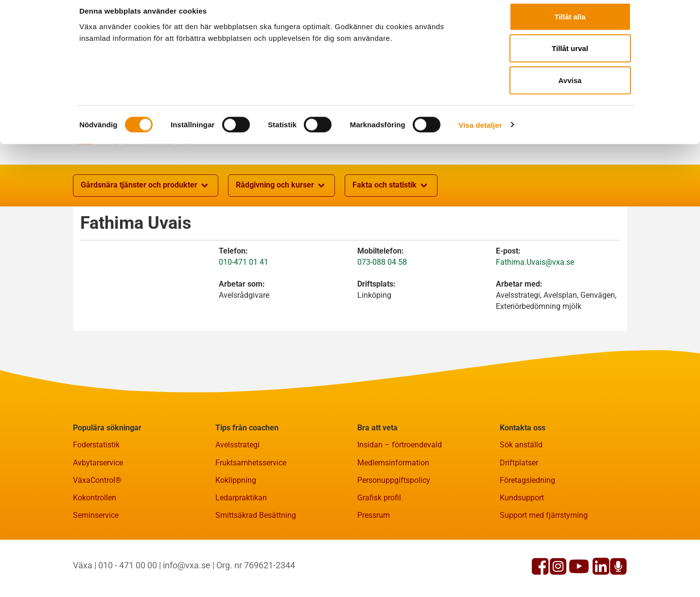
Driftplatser (519, 510)
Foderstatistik (96, 492)
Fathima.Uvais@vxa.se (535, 310)
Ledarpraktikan (241, 545)
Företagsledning (527, 528)
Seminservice (96, 563)
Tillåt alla (570, 26)
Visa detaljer (480, 134)
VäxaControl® (97, 528)
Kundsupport (522, 545)
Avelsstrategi (237, 492)
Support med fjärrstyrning (544, 563)
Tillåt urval (570, 58)
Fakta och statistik (391, 233)
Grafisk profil (379, 545)
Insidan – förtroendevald (400, 492)
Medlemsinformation (393, 510)
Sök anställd (521, 492)
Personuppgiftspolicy (394, 528)
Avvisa (570, 89)
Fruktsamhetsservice (251, 510)
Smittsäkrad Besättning (256, 563)
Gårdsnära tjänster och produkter (146, 233)
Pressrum (374, 563)
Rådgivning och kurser (281, 233)
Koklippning (236, 528)
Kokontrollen (95, 545)
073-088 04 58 (382, 310)
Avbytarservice (98, 510)
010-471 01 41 (244, 310)
